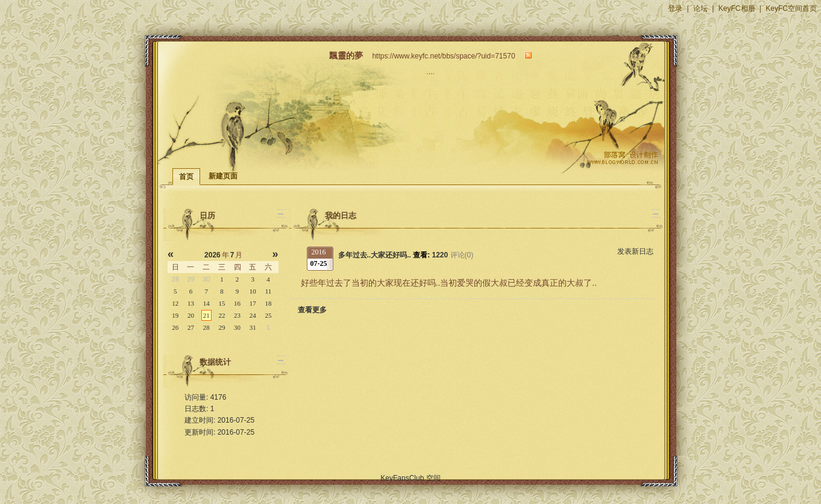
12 (175, 303)
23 (237, 315)
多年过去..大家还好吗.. (376, 255)
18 (269, 303)
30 (237, 327)
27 (191, 327)
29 (222, 327)
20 (191, 315)
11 (269, 291)
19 (175, 315)
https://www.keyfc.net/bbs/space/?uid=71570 (443, 56)
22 (222, 315)
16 (237, 303)
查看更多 (312, 310)
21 (206, 315)
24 (253, 315)
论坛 (700, 8)
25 (269, 315)
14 (206, 303)
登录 (675, 8)
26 (175, 327)
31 (253, 327)
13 (191, 303)
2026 (212, 255)
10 (253, 291)
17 (253, 303)
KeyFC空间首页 (791, 8)
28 (206, 327)
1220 (440, 255)
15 (222, 303)
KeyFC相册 (737, 8)
